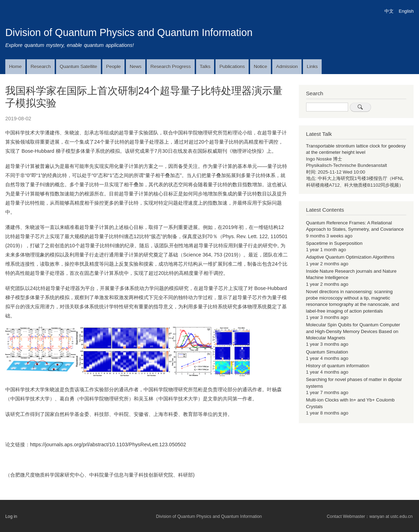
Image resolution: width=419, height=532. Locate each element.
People (114, 66)
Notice (261, 66)
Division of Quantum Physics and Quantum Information (129, 32)
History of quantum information (338, 366)
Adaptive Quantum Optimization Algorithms (350, 257)
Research (41, 66)
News (136, 66)
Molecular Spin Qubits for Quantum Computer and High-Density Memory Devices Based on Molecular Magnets (353, 331)
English (406, 11)
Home (16, 66)
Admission (287, 66)
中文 (389, 11)
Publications (232, 66)
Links (312, 66)
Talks (205, 66)
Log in (11, 516)
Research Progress (171, 66)
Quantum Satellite (78, 66)
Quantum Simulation (327, 352)
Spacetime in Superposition (334, 243)
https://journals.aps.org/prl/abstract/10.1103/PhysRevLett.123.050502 (108, 445)
